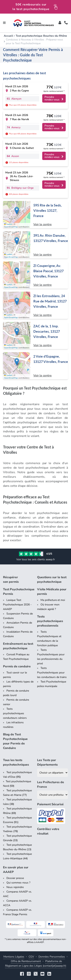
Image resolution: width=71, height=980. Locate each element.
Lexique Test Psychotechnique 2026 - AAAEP (17, 605)
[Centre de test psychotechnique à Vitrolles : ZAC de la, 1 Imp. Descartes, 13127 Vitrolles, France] (35, 335)
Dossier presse (15, 878)
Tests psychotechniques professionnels (50, 621)
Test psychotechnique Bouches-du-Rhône (41, 36)
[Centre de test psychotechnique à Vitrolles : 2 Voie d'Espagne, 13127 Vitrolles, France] (35, 366)
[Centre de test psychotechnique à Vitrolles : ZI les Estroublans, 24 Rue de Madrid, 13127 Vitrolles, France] (35, 305)
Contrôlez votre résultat (48, 831)
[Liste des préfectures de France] (53, 795)
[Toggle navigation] (4, 23)
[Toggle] (60, 23)
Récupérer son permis (11, 580)
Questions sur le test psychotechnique (52, 580)
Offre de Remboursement (26, 961)
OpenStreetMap (11, 227)
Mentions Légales (14, 957)
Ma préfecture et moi (53, 600)
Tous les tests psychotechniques (16, 762)
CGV (31, 957)
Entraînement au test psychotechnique (18, 646)
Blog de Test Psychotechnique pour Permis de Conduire (15, 741)
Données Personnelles (52, 957)
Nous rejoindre (15, 887)
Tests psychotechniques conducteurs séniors (15, 713)
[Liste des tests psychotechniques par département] (53, 773)
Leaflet (8, 224)
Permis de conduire (17, 666)
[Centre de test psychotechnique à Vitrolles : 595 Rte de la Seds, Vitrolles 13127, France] (35, 215)
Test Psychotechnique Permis (19, 592)
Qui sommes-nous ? (18, 883)
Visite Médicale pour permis (52, 592)
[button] (17, 211)
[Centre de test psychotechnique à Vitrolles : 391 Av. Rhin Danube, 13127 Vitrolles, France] (35, 245)
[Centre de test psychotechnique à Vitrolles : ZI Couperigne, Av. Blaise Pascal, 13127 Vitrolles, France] (35, 275)
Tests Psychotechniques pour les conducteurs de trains (52, 673)
